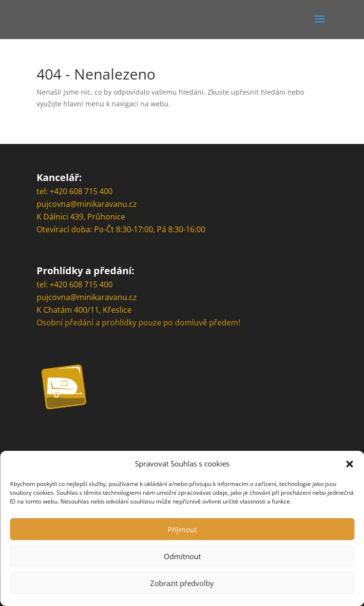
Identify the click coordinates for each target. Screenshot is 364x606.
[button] (349, 464)
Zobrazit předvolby (182, 583)
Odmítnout (182, 556)
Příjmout (182, 529)
